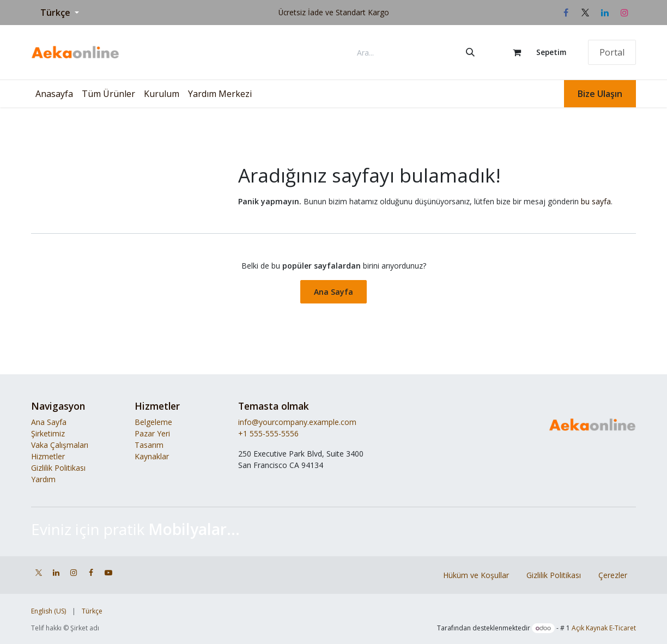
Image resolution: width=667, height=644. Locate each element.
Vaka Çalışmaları (60, 445)
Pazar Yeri (152, 433)
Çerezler (613, 575)
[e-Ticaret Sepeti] (534, 52)
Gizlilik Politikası (58, 468)
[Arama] (470, 52)
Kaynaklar (152, 456)
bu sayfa (596, 201)
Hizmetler (48, 456)
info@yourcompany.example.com (297, 422)
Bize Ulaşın (600, 94)
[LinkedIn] (605, 13)
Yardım (43, 479)
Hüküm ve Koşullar (476, 575)
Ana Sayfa (333, 292)
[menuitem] (54, 94)
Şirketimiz (48, 433)
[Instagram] (624, 13)
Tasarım (149, 445)
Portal (612, 52)
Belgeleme (153, 422)
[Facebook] (566, 13)
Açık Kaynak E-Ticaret (604, 628)
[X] (585, 13)
